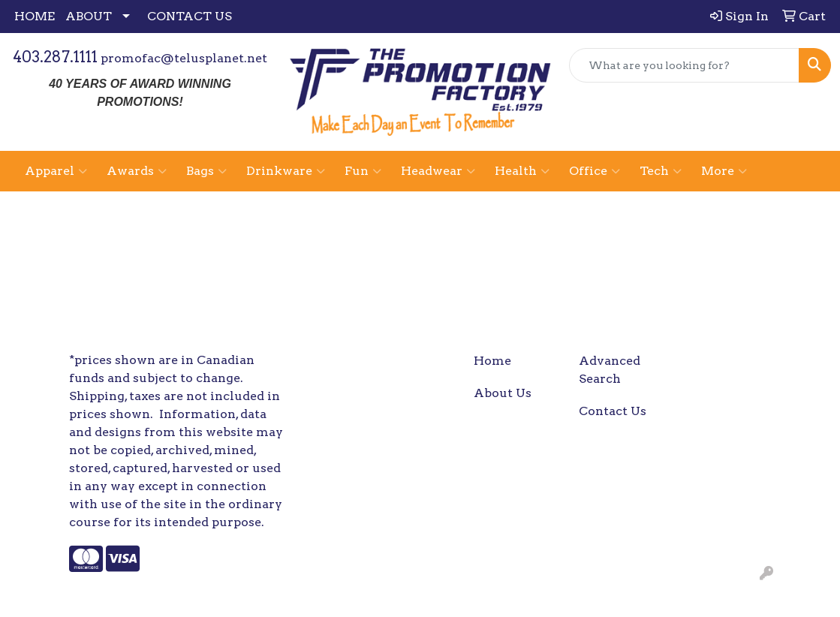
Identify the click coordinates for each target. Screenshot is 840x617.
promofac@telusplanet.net (184, 58)
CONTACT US (190, 16)
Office (595, 171)
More (724, 171)
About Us (503, 393)
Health (522, 171)
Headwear (438, 171)
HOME (35, 16)
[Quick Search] (684, 65)
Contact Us (613, 411)
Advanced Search (610, 370)
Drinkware (286, 171)
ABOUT (89, 16)
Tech (661, 171)
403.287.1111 (55, 57)
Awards (137, 171)
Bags (206, 171)
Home (492, 361)
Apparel (56, 171)
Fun (363, 171)
